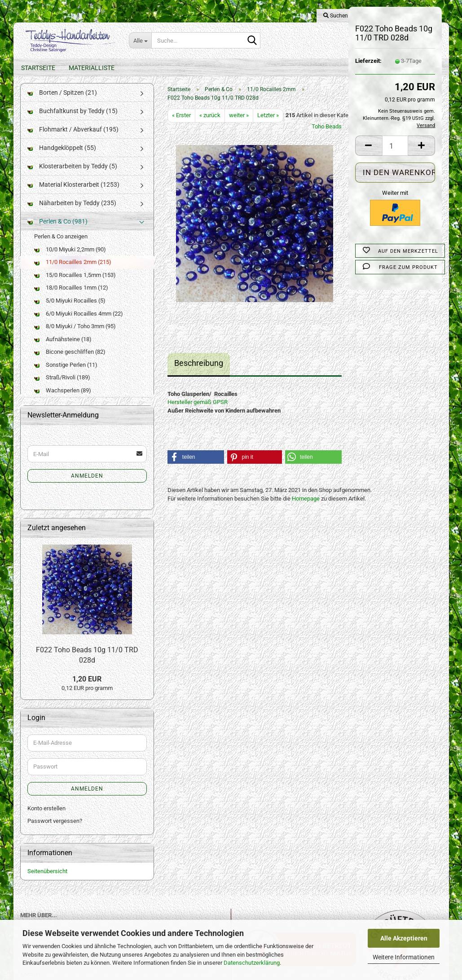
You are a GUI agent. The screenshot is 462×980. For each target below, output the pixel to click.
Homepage (306, 508)
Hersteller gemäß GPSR (198, 411)
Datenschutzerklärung (252, 963)
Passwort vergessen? (55, 830)
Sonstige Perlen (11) (66, 374)
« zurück (210, 124)
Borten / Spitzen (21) (62, 101)
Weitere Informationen (404, 957)
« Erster (181, 124)
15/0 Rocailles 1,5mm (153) (75, 284)
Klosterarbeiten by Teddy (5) (72, 175)
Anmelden (87, 485)
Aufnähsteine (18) (63, 348)
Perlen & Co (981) (57, 230)
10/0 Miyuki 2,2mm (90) (70, 258)
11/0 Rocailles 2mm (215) (73, 271)
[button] (369, 146)
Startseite (38, 68)
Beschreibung (199, 372)
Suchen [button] (336, 16)
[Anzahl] (395, 146)
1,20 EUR (87, 688)
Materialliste (92, 68)
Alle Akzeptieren (404, 938)
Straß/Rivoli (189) (62, 386)
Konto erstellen (46, 817)
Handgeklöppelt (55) (62, 157)
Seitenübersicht (47, 880)
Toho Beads (327, 135)
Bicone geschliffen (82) (70, 361)
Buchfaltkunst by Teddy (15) (73, 120)
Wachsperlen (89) (63, 399)
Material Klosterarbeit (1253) (73, 193)
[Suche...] (140, 40)
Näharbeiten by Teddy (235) (72, 212)
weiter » (239, 124)
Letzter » (268, 124)
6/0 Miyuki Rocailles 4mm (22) (79, 322)
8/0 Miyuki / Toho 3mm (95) (75, 335)
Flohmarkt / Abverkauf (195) (73, 138)
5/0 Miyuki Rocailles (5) (70, 310)
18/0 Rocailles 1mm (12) (71, 297)
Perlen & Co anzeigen (61, 245)
